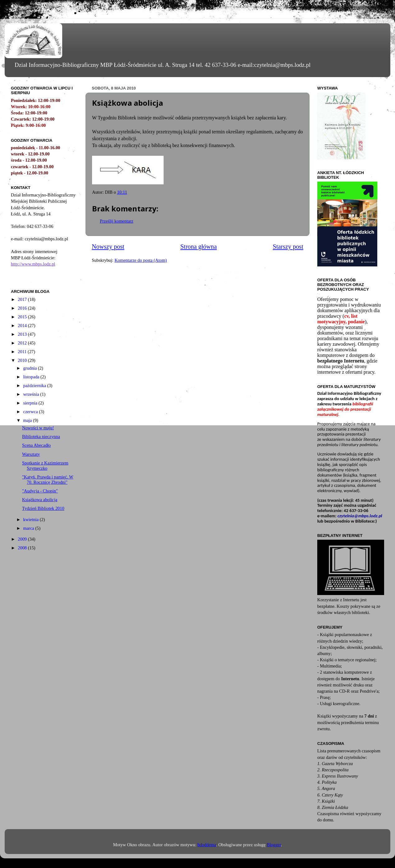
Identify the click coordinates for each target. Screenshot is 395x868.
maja (28, 420)
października (35, 386)
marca (29, 528)
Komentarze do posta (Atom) (141, 260)
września (32, 394)
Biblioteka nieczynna (41, 436)
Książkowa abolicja (40, 500)
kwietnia (32, 519)
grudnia (31, 368)
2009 (23, 539)
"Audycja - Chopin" (40, 491)
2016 (23, 308)
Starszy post (288, 247)
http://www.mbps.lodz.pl (33, 264)
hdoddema (207, 845)
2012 (23, 343)
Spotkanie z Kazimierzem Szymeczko (45, 466)
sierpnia (31, 403)
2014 (23, 325)
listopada (32, 377)
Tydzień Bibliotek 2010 (43, 508)
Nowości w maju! (38, 428)
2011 (23, 352)
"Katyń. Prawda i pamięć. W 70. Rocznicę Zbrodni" (48, 480)
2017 (23, 299)
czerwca (31, 412)
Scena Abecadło (36, 445)
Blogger (274, 845)
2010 (23, 360)
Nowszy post (108, 247)
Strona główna (199, 247)
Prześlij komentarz (117, 221)
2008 (23, 548)
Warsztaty (31, 454)
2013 (23, 334)
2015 (23, 317)
